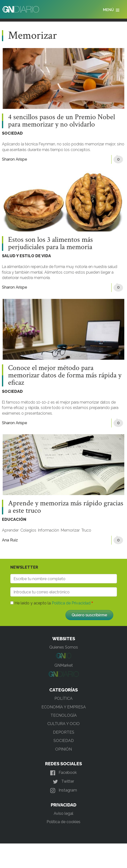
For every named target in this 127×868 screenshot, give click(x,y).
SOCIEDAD (12, 133)
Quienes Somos (64, 647)
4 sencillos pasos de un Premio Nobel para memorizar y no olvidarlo (62, 121)
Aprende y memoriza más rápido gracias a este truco (66, 507)
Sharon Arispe (15, 159)
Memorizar (70, 530)
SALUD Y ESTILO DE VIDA (26, 256)
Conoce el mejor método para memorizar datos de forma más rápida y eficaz (65, 375)
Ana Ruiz (10, 540)
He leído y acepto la (52, 603)
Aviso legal (63, 813)
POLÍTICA (63, 698)
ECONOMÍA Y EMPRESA (64, 707)
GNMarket (64, 665)
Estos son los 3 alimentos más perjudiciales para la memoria (51, 243)
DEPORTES (64, 732)
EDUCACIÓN (14, 519)
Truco (86, 530)
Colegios (28, 530)
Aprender (10, 530)
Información (49, 530)
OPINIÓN (63, 749)
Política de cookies (63, 822)
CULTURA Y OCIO (63, 724)
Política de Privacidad (71, 603)
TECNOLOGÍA (64, 715)
